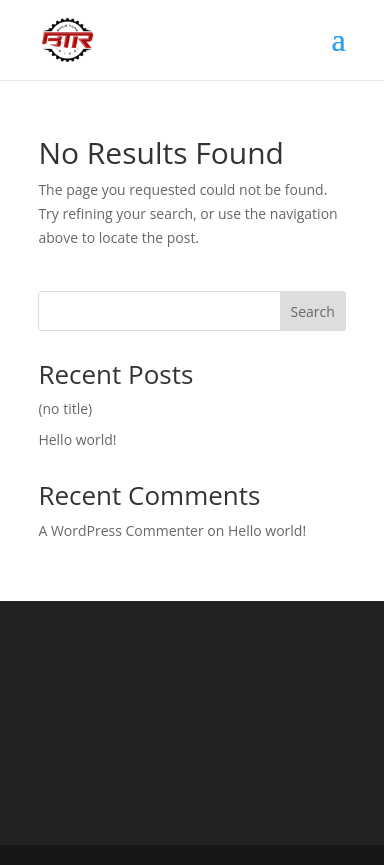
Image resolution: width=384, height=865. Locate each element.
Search (312, 311)
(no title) (65, 408)
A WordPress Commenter (120, 530)
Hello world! (77, 439)
